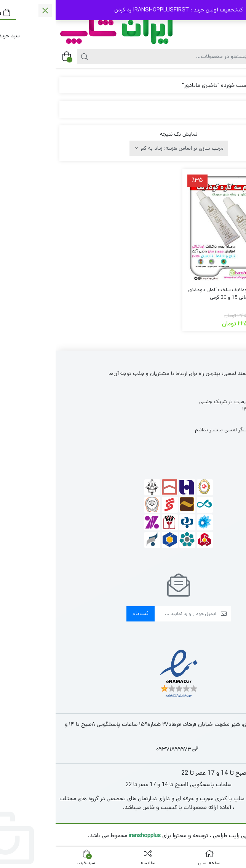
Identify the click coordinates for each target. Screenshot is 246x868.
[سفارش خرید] (123, 148)
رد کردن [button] (67, 10)
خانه (233, 85)
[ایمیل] (130, 614)
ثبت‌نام (85, 613)
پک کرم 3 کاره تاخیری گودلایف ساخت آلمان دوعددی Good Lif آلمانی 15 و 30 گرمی (184, 294)
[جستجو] (117, 56)
